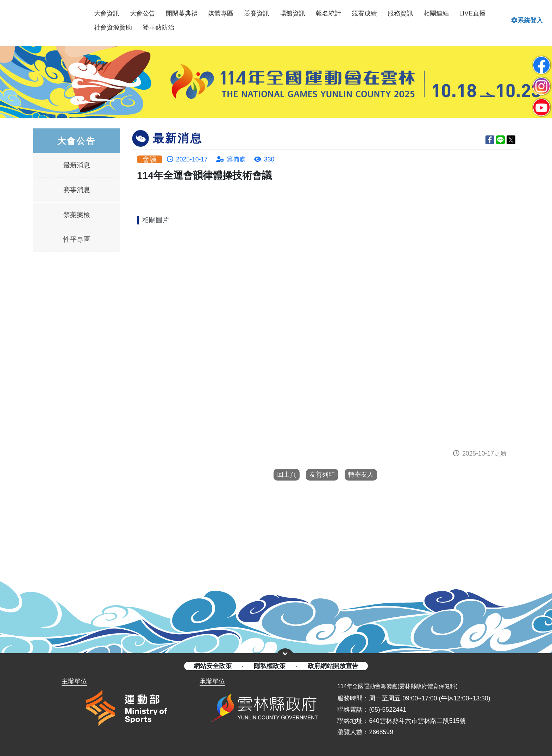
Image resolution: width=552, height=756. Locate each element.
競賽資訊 (257, 13)
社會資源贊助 (113, 27)
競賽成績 (364, 13)
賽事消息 (77, 189)
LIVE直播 (472, 13)
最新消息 (77, 165)
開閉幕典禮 (182, 13)
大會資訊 (107, 13)
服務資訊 (400, 13)
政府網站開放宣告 (333, 666)
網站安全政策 (213, 666)
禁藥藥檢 (77, 214)
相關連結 (436, 13)
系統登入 (527, 20)
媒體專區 (221, 13)
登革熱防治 (158, 27)
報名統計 (328, 13)
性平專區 (77, 239)
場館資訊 (293, 13)
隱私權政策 (270, 666)
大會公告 (143, 13)
